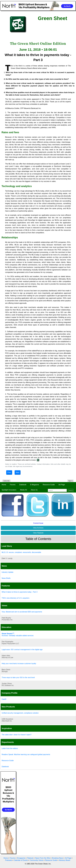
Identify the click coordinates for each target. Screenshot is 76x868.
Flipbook (30, 858)
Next (18, 472)
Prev (9, 472)
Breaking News (58, 858)
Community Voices (36, 860)
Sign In (71, 481)
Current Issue (38, 523)
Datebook (23, 485)
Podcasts (9, 860)
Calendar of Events (21, 860)
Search (71, 490)
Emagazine (21, 858)
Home (4, 485)
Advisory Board (64, 860)
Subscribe (6, 481)
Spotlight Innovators (9, 490)
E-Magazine (35, 485)
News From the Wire (43, 858)
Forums (13, 485)
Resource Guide (49, 485)
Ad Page (62, 485)
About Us (34, 490)
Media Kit (24, 490)
